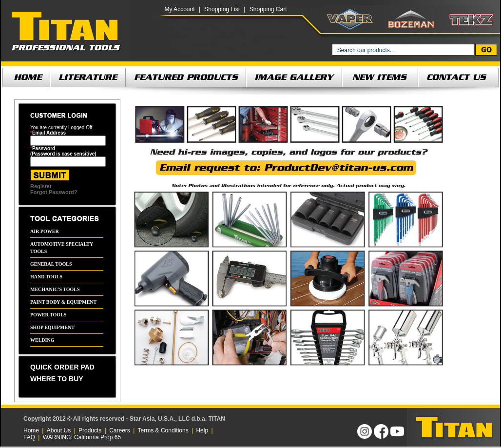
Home (31, 430)
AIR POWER (45, 231)
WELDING (42, 340)
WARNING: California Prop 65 (82, 437)
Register (41, 186)
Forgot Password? (54, 192)
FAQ (29, 437)
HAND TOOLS (46, 277)
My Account (179, 9)
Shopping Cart (268, 9)
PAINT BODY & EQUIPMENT (63, 302)
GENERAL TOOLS (51, 264)
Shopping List (222, 9)
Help (202, 430)
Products (90, 430)
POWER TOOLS (48, 315)
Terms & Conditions (163, 430)
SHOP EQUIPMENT (52, 327)
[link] (290, 427)
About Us (59, 430)
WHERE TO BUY (57, 379)
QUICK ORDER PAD (62, 367)
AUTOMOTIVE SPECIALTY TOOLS (62, 248)
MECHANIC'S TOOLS (55, 289)
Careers (120, 430)
